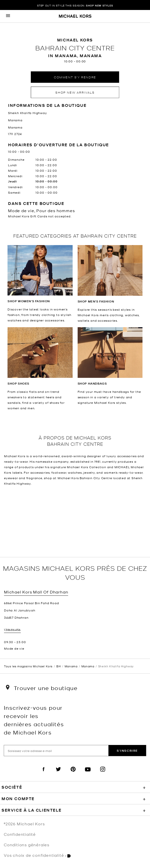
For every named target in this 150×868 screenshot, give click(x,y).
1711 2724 (15, 134)
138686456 (12, 630)
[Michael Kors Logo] (75, 16)
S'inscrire (127, 751)
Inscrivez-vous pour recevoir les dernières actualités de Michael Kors (34, 720)
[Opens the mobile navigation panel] (8, 16)
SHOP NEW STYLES (99, 5)
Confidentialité (20, 834)
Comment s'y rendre (75, 77)
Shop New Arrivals (75, 92)
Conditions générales (27, 845)
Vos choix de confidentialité (37, 855)
